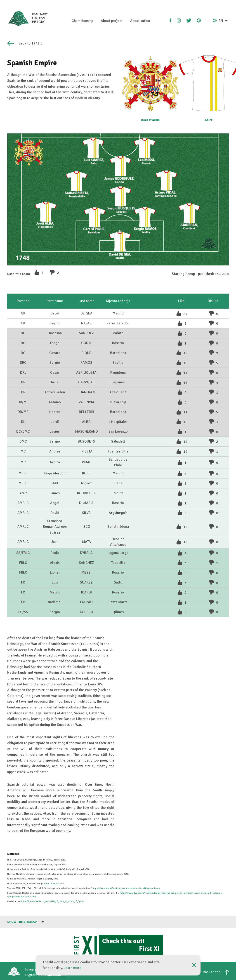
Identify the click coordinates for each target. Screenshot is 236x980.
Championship (82, 21)
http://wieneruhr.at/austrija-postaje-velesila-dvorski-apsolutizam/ (126, 888)
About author (140, 21)
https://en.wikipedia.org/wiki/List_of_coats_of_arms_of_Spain (52, 901)
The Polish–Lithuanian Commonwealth (193, 693)
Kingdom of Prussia (178, 707)
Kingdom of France (178, 686)
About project (112, 21)
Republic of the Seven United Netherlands (196, 727)
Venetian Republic (177, 713)
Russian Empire (175, 720)
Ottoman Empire (176, 700)
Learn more (73, 968)
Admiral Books (51, 884)
